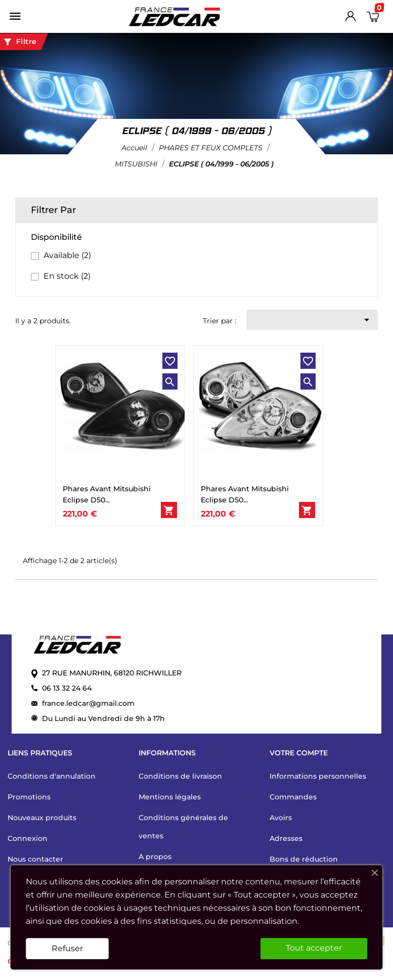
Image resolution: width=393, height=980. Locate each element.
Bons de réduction (304, 859)
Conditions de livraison (180, 776)
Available (67, 255)
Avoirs (281, 818)
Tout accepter (314, 948)
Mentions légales (170, 797)
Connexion (28, 838)
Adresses (286, 838)
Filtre (20, 42)
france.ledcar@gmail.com (88, 703)
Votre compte (299, 753)
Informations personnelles (318, 776)
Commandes (293, 797)
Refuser (67, 948)
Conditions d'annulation (52, 776)
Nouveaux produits (42, 818)
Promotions (29, 797)
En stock (67, 276)
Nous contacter (35, 859)
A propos (155, 857)
